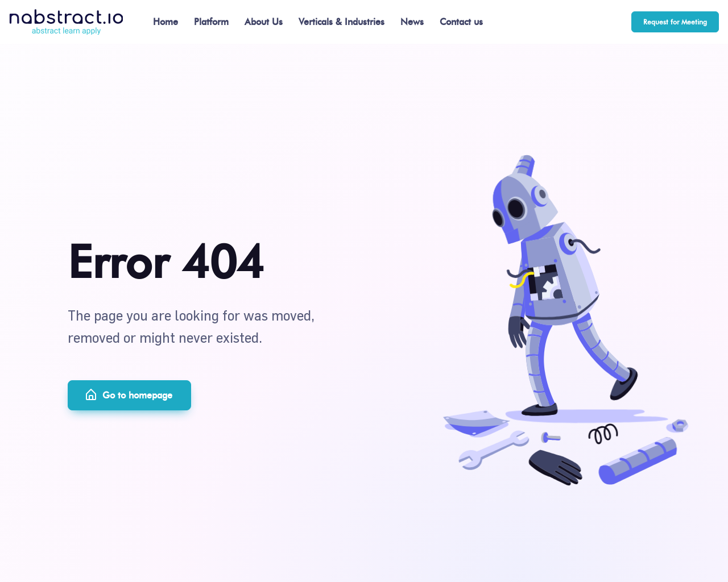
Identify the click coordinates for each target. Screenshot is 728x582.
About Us (264, 22)
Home (166, 22)
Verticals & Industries (342, 22)
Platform (211, 22)
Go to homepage (128, 395)
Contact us (461, 22)
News (412, 22)
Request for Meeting (675, 22)
